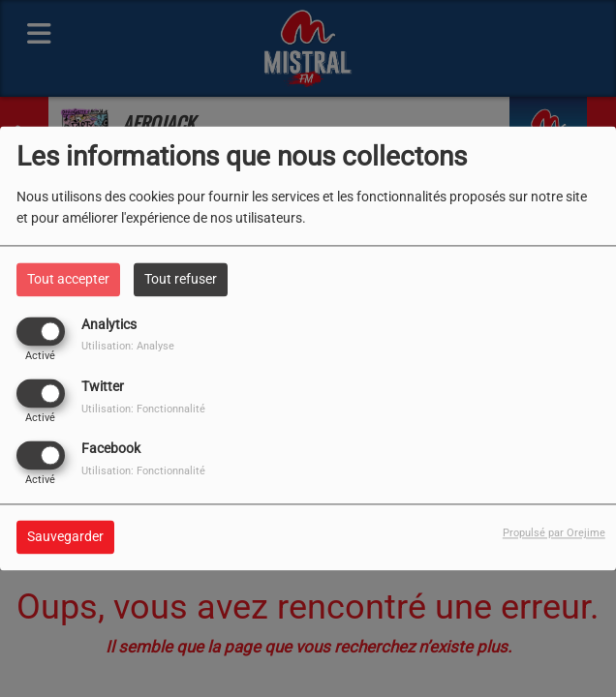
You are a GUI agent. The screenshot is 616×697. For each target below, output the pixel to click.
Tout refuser (181, 279)
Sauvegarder (65, 537)
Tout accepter (68, 279)
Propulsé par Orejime (554, 534)
